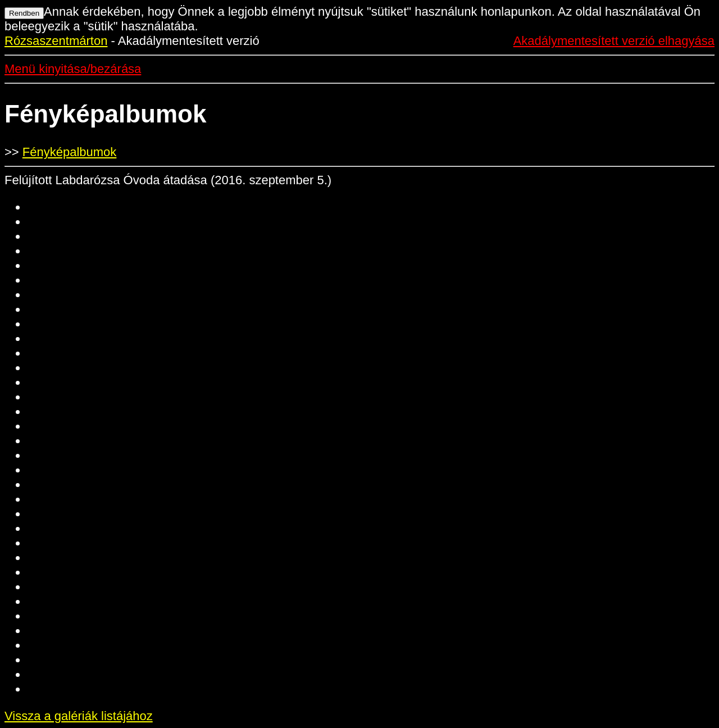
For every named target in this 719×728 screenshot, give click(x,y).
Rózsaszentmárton (56, 41)
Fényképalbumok (70, 152)
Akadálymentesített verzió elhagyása (614, 41)
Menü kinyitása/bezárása (73, 69)
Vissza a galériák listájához (79, 716)
